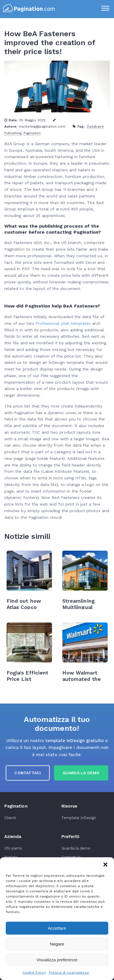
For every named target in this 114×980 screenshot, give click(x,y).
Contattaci (28, 773)
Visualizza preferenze (57, 960)
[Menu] (105, 9)
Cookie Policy (34, 973)
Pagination (32, 133)
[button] (105, 864)
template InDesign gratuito (74, 741)
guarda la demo (81, 773)
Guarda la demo (76, 848)
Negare (57, 944)
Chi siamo (13, 848)
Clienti (10, 818)
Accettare (57, 928)
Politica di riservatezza (69, 973)
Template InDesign (79, 818)
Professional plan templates (63, 323)
